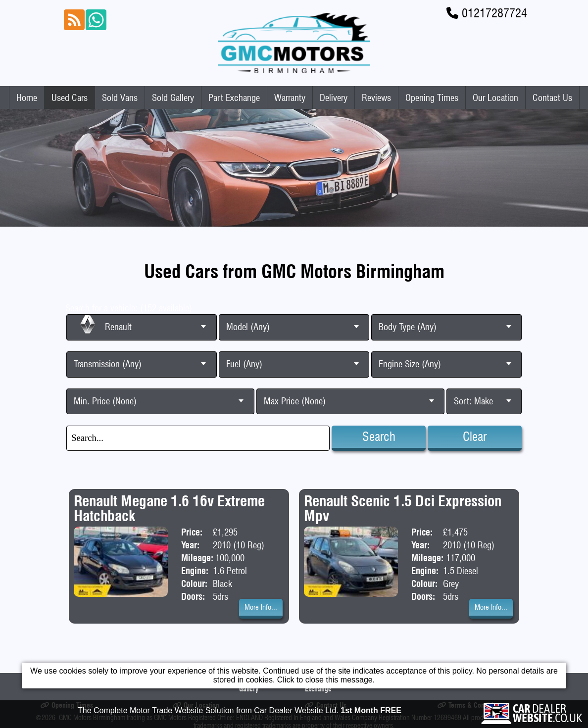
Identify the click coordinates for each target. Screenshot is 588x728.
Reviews (376, 97)
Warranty (290, 97)
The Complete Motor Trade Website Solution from (240, 713)
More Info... (261, 607)
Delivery (334, 97)
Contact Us (552, 97)
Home (27, 97)
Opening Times (432, 97)
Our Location (495, 97)
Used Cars (70, 97)
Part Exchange (234, 97)
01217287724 (494, 13)
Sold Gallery (173, 97)
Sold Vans (120, 97)
